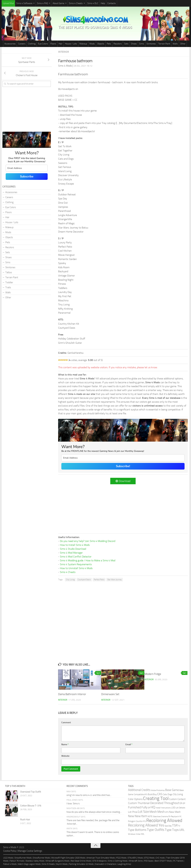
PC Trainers (178, 861)
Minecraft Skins (136, 861)
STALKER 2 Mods (135, 858)
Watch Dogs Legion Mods (29, 864)
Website (65, 756)
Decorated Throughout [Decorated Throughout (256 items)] (165, 803)
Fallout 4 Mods (10, 864)
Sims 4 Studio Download (73, 549)
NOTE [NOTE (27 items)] (150, 816)
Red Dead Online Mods (81, 861)
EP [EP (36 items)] (184, 803)
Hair (61, 44)
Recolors (118, 44)
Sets (126, 44)
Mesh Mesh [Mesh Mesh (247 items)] (157, 812)
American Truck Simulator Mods (101, 858)
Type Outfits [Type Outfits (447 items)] (156, 830)
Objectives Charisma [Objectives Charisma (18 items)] (160, 817)
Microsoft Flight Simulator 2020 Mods (68, 858)
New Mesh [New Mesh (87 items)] (175, 812)
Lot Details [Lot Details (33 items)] (180, 808)
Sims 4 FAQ (42, 3)
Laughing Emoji (124, 864)
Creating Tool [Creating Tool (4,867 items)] (156, 798)
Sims (142, 44)
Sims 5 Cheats (48, 864)
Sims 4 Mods (10, 847)
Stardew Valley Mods (35, 861)
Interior (64, 52)
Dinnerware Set (110, 694)
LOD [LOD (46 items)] (173, 808)
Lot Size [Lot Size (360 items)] (143, 812)
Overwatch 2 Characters (106, 864)
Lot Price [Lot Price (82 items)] (133, 812)
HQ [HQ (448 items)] (153, 807)
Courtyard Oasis (84, 580)
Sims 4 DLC (93, 3)
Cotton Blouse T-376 (31, 806)
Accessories (10, 44)
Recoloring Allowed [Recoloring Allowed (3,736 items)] (164, 820)
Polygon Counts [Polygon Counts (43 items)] (135, 821)
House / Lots (71, 44)
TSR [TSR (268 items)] (175, 825)
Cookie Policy (10, 851)
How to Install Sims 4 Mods (75, 545)
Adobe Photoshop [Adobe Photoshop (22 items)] (158, 790)
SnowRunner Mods (23, 858)
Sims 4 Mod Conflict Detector (76, 557)
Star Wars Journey (115, 580)
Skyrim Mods (62, 864)
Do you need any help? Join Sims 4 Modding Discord (88, 541)
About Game (58, 3)
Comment (66, 722)
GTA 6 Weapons (100, 861)
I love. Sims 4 (73, 804)
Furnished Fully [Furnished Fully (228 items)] (138, 807)
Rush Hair (25, 820)
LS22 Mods (8, 858)
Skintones (151, 44)
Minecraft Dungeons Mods (57, 861)
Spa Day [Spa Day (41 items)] (168, 826)
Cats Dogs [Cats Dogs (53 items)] (168, 794)
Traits (8, 287)
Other (183, 44)
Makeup (83, 44)
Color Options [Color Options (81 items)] (135, 799)
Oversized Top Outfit (31, 792)
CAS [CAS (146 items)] (160, 794)
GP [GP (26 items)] (149, 808)
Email (129, 744)
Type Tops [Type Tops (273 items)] (172, 830)
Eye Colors (43, 44)
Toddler (9, 282)
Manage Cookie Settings (30, 851)
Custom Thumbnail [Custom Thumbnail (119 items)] (139, 803)
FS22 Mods (121, 858)
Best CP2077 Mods (163, 861)
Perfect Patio (99, 580)
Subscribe (27, 176)
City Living (70, 580)
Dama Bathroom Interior (72, 694)
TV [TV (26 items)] (179, 826)
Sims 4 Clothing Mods (118, 861)
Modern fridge (153, 674)
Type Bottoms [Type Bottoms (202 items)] (137, 830)
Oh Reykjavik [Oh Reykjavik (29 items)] (174, 816)
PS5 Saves (149, 861)
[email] (123, 458)
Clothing (32, 44)
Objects (101, 44)
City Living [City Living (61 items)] (178, 794)
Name (65, 744)
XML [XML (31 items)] (142, 834)
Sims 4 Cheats (76, 3)
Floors (53, 44)
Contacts (112, 3)
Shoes (134, 44)
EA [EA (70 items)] (181, 803)
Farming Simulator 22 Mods (81, 864)
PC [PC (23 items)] (180, 816)
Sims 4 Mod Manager (71, 553)
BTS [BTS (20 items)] (146, 795)
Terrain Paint (164, 44)
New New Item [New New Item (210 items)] (138, 816)
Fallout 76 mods (17, 861)
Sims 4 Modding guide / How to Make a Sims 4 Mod (88, 560)
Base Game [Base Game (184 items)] (172, 790)
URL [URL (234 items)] (182, 830)
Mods (92, 44)
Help (103, 3)
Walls (175, 44)
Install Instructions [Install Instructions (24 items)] (163, 808)
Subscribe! (123, 466)
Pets (109, 44)
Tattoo (9, 272)
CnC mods (160, 858)
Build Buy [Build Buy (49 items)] (152, 794)
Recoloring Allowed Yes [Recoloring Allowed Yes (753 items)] (146, 825)
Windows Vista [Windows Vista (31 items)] (134, 834)
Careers (22, 44)
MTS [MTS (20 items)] (167, 812)
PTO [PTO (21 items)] (144, 821)
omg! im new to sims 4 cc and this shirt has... (89, 795)
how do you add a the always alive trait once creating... (94, 812)
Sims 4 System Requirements (76, 564)
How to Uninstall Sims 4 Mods (76, 568)
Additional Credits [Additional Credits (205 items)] (139, 790)
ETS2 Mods (149, 858)
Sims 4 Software (24, 3)
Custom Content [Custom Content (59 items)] (177, 799)
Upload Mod (8, 3)
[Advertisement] (123, 508)
